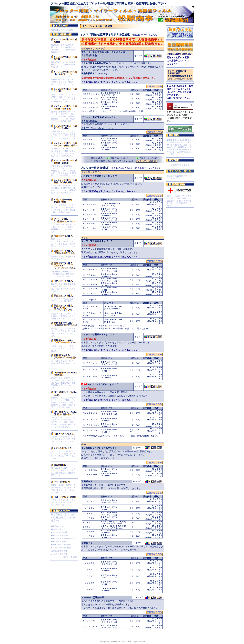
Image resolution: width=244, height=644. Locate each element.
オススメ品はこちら (121, 168)
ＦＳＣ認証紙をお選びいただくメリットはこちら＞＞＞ (110, 82)
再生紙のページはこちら (145, 35)
